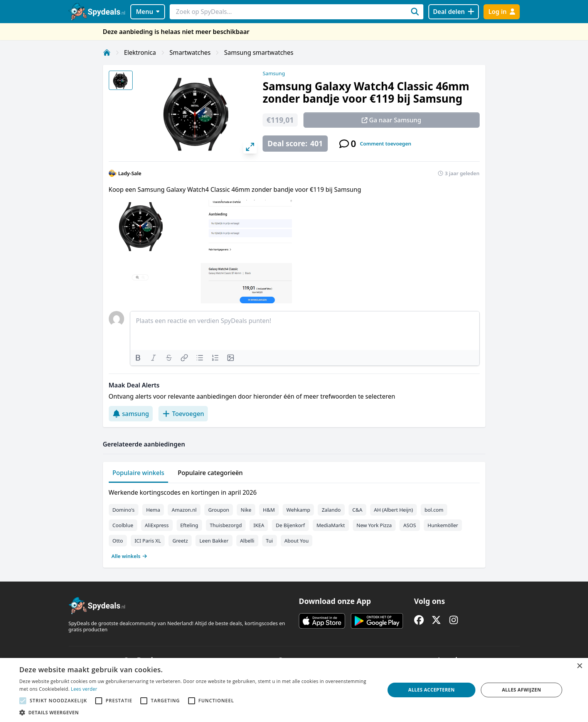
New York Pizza (374, 525)
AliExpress (157, 525)
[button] (197, 712)
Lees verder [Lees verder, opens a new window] (84, 689)
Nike (246, 510)
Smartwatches (190, 52)
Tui (270, 541)
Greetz (180, 541)
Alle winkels (129, 556)
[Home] (107, 52)
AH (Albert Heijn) (393, 510)
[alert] (294, 690)
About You (297, 541)
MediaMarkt (331, 525)
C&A (357, 510)
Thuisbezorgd (226, 525)
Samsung (274, 73)
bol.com (434, 510)
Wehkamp (298, 510)
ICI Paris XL (148, 541)
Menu (147, 12)
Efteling (189, 525)
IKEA (259, 525)
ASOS (410, 525)
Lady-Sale (130, 173)
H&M (269, 510)
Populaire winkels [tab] (139, 473)
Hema (153, 510)
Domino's (124, 510)
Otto (118, 541)
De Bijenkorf (290, 525)
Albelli (247, 541)
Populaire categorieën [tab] (210, 473)
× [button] (579, 666)
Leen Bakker (214, 541)
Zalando (331, 510)
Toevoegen (183, 414)
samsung (131, 414)
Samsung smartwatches (259, 52)
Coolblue (123, 525)
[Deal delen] (454, 12)
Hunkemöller (443, 525)
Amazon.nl (184, 510)
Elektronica (140, 52)
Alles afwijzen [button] (522, 690)
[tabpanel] (294, 522)
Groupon (219, 510)
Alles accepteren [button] (432, 690)
